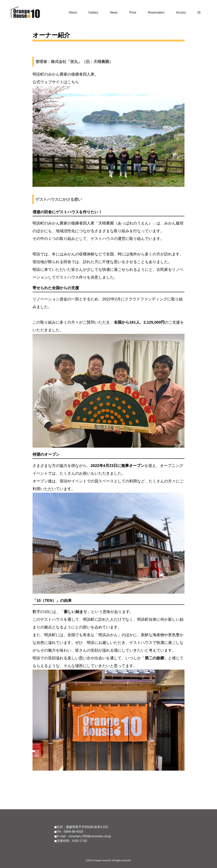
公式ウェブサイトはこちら (56, 82)
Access (181, 12)
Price (133, 12)
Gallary (93, 12)
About (73, 12)
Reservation (156, 12)
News (114, 12)
